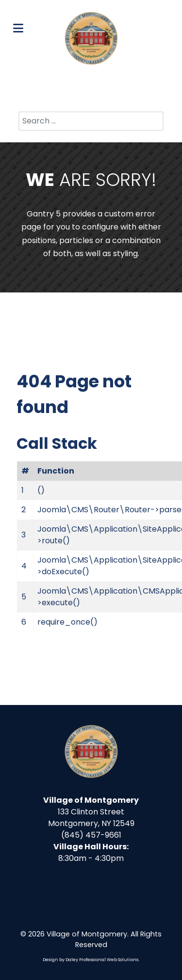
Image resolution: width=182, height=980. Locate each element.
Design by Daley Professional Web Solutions (91, 960)
